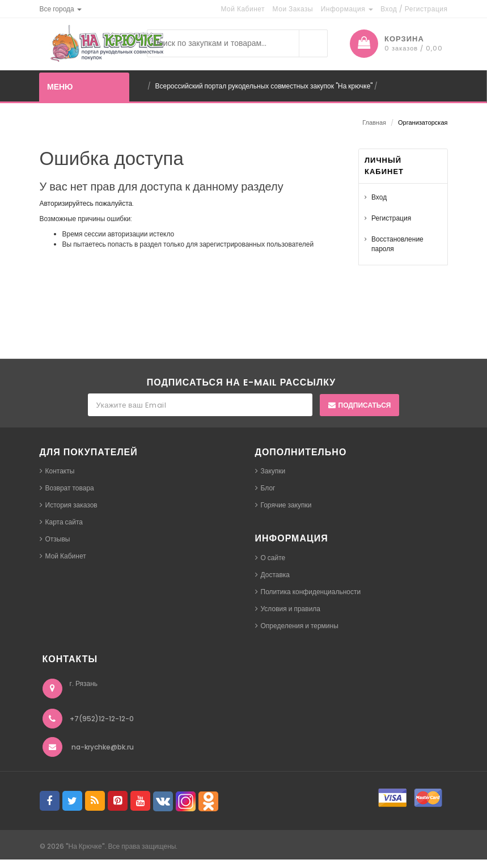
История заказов (71, 505)
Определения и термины (300, 626)
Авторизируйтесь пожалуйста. (87, 203)
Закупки (273, 471)
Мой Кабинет (66, 556)
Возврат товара (70, 488)
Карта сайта (64, 522)
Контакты (60, 471)
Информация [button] (347, 9)
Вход (379, 197)
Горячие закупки (286, 505)
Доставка (276, 575)
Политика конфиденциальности (311, 592)
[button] (61, 9)
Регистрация (391, 218)
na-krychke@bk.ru (103, 747)
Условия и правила (291, 609)
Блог (268, 488)
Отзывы (58, 539)
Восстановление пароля (397, 244)
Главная (374, 122)
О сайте (273, 558)
